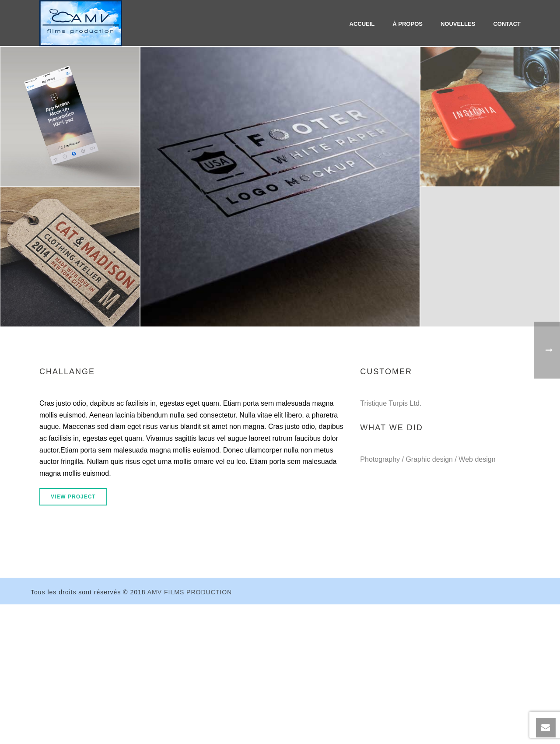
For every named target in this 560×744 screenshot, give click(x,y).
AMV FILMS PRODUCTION (190, 592)
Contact (507, 24)
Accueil (362, 24)
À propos (408, 24)
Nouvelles (458, 24)
